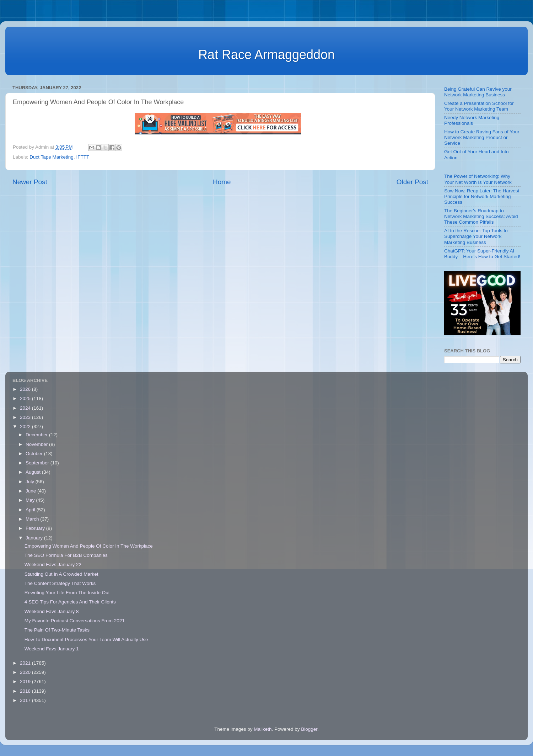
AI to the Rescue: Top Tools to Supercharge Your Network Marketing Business (476, 236)
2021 (26, 663)
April (31, 510)
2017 (26, 700)
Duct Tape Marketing (52, 157)
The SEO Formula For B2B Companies (66, 555)
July (31, 482)
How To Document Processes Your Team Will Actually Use (86, 640)
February (36, 528)
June (31, 491)
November (37, 444)
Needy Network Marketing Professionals (472, 120)
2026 (26, 389)
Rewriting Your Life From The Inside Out (67, 593)
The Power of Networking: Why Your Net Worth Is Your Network (478, 179)
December (37, 435)
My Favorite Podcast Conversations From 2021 (75, 621)
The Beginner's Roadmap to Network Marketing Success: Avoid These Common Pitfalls (481, 216)
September (38, 463)
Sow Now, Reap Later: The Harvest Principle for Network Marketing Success (482, 196)
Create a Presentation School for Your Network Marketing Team (479, 106)
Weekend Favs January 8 (52, 611)
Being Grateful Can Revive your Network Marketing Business (478, 92)
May (31, 500)
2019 (26, 682)
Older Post (412, 182)
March (33, 519)
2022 (26, 427)
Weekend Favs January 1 (52, 649)
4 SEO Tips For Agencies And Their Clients (70, 602)
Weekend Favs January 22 (53, 565)
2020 (26, 672)
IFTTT (83, 157)
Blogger (309, 729)
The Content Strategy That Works (60, 583)
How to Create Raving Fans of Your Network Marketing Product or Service (482, 137)
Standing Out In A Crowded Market (61, 574)
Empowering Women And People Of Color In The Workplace (89, 546)
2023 (26, 417)
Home (222, 182)
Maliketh (263, 729)
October (35, 454)
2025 (26, 398)
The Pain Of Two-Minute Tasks (57, 630)
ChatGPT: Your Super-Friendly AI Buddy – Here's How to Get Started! (482, 254)
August (34, 472)
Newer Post (30, 182)
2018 (26, 691)
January (35, 538)
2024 (26, 408)
